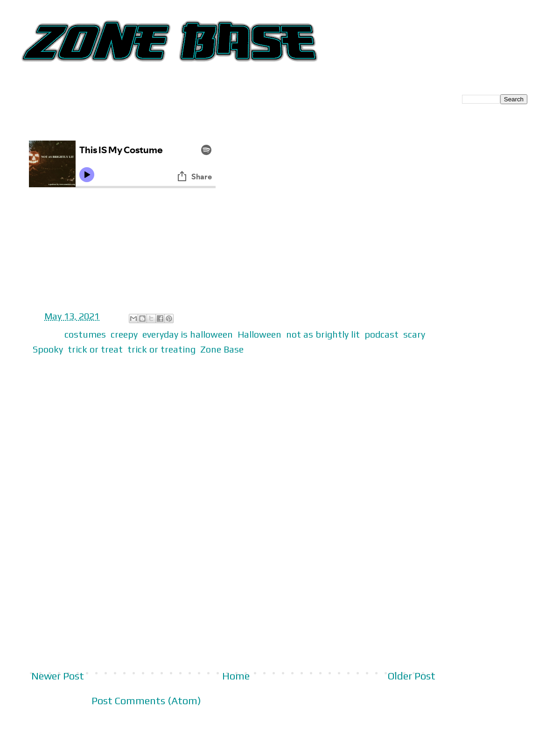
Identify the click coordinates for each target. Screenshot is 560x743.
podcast (381, 334)
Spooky (48, 349)
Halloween (259, 334)
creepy (124, 334)
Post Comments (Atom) (146, 701)
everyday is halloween (188, 334)
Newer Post (58, 676)
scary (414, 334)
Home (236, 676)
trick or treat (95, 349)
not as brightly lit (323, 334)
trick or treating (161, 349)
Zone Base (222, 349)
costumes (85, 334)
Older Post (412, 676)
